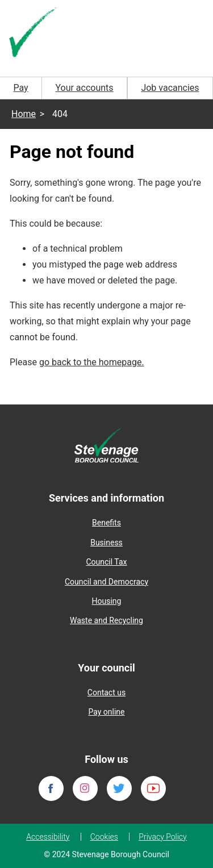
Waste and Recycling (106, 620)
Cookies (104, 837)
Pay (20, 88)
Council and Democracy (106, 582)
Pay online (106, 712)
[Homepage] (34, 33)
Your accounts (84, 88)
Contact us (106, 692)
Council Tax (106, 562)
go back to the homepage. (92, 362)
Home (24, 114)
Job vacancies (170, 88)
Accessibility (48, 837)
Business (106, 542)
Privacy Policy (162, 837)
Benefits (106, 523)
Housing (107, 601)
